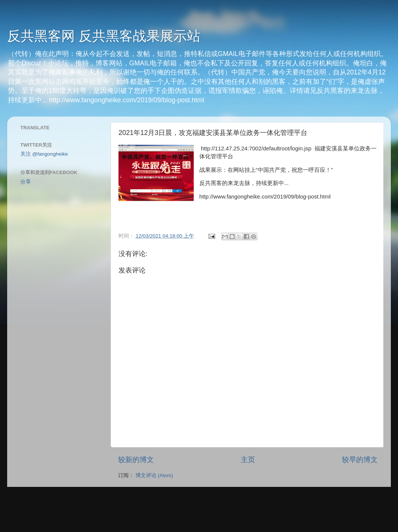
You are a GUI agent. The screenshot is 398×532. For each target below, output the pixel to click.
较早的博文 (360, 460)
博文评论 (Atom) (154, 475)
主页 (248, 460)
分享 (26, 182)
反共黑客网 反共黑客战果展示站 (104, 36)
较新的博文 (136, 460)
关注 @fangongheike (44, 154)
